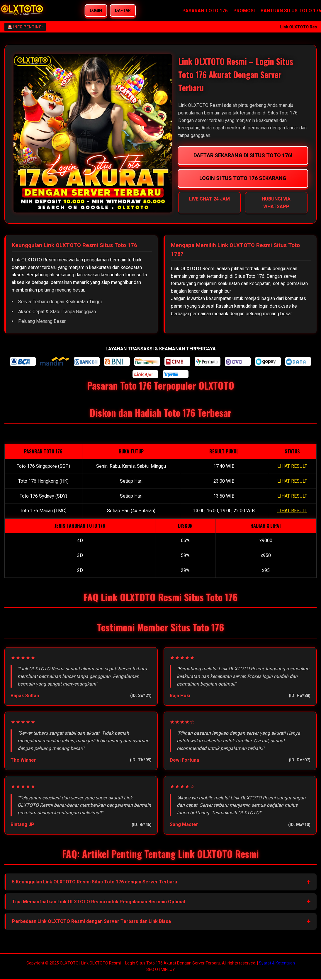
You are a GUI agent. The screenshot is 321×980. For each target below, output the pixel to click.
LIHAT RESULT (292, 466)
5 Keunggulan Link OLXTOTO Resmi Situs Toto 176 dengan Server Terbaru (95, 882)
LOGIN (96, 11)
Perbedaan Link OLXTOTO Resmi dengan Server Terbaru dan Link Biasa (91, 921)
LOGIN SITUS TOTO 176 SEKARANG (243, 178)
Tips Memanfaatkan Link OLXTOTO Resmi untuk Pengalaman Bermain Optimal (98, 902)
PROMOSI (244, 11)
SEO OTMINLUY (161, 969)
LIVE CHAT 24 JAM (209, 199)
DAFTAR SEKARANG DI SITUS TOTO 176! (243, 155)
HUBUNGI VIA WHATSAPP (276, 203)
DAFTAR (123, 11)
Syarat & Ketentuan (277, 963)
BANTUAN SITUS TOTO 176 (291, 11)
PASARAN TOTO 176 (205, 11)
